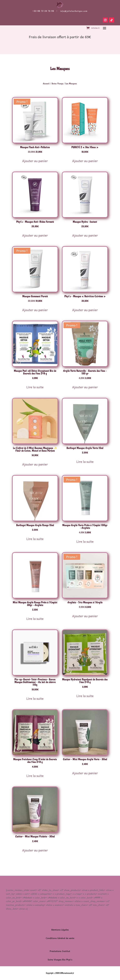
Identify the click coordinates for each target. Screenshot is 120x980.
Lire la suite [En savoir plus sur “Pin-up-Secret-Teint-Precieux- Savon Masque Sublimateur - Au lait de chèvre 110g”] (35, 698)
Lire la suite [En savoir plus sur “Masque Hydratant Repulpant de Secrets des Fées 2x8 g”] (85, 696)
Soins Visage (57, 84)
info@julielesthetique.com (74, 11)
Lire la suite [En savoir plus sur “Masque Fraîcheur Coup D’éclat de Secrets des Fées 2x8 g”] (35, 776)
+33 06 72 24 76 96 (43, 11)
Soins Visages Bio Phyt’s (60, 959)
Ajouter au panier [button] (35, 161)
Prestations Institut (60, 951)
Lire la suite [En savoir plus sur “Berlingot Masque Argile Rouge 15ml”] (35, 539)
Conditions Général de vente (60, 938)
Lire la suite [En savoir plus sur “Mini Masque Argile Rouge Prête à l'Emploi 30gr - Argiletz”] (35, 619)
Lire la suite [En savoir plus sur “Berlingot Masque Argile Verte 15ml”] (85, 462)
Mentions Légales (60, 930)
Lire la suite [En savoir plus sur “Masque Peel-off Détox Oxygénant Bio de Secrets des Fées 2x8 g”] (35, 387)
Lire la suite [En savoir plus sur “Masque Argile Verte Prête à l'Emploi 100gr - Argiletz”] (85, 541)
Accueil (46, 84)
